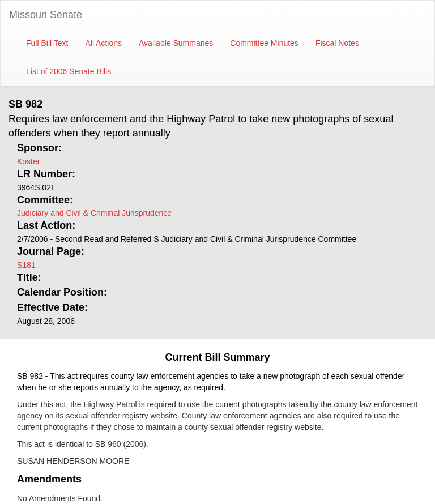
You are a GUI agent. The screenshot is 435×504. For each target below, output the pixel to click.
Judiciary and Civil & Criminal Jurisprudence (94, 213)
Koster (28, 161)
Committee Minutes (264, 43)
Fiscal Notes (337, 43)
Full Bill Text (47, 43)
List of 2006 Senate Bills (69, 71)
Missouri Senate (46, 15)
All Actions (103, 43)
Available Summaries (176, 43)
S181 (26, 265)
